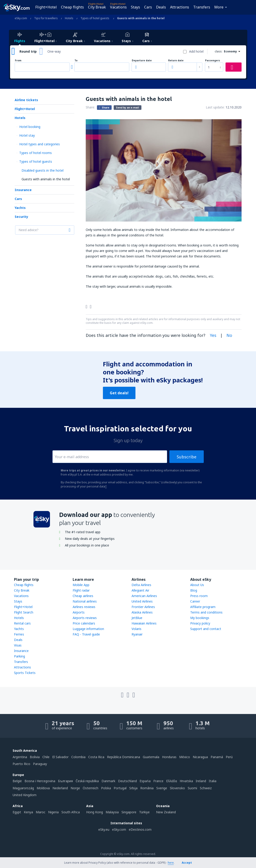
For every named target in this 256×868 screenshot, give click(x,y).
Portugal (120, 788)
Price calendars (84, 623)
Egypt (17, 812)
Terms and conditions (206, 612)
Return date (176, 61)
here (171, 863)
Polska (106, 788)
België (17, 781)
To (76, 61)
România (147, 788)
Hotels (20, 118)
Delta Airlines (141, 585)
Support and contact (206, 629)
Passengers (213, 61)
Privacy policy (200, 623)
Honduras (169, 757)
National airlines (85, 601)
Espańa (145, 781)
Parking (19, 656)
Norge (75, 788)
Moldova (43, 788)
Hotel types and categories (40, 144)
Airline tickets (26, 100)
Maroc (41, 812)
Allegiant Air (140, 590)
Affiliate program (203, 607)
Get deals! (119, 393)
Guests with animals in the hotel (46, 179)
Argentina (20, 757)
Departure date (142, 61)
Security (21, 217)
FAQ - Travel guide (86, 634)
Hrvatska (186, 781)
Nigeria (53, 812)
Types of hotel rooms (36, 153)
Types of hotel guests (36, 161)
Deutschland (127, 781)
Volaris (136, 629)
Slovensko (177, 788)
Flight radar (81, 590)
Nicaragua (200, 757)
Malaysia (112, 812)
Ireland (201, 781)
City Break (97, 7)
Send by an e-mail (128, 107)
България (65, 781)
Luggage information (88, 629)
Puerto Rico (21, 764)
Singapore (129, 812)
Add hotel (196, 51)
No (229, 335)
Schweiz (206, 788)
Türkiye (144, 812)
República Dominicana (124, 757)
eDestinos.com (140, 829)
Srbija (133, 788)
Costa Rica (96, 757)
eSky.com (119, 829)
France (158, 781)
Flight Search (24, 612)
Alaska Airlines (142, 612)
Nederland (60, 788)
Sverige (162, 788)
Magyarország (23, 788)
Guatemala (151, 757)
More (219, 7)
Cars (148, 7)
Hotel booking (30, 127)
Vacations (118, 7)
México (185, 757)
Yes (213, 335)
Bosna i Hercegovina (40, 781)
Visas (18, 645)
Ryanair (137, 634)
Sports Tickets (25, 673)
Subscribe (187, 457)
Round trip (28, 51)
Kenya (28, 812)
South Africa (71, 812)
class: (219, 51)
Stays (135, 7)
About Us (197, 585)
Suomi (192, 788)
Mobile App (81, 585)
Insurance (23, 190)
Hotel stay (27, 135)
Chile (46, 757)
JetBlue (137, 618)
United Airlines (142, 601)
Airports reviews (85, 618)
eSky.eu (104, 829)
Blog (194, 590)
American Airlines (144, 596)
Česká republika (87, 781)
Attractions (180, 7)
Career (195, 601)
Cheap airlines (83, 596)
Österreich (91, 788)
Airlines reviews (84, 607)
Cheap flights (72, 7)
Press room (199, 596)
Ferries (19, 634)
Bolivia (35, 757)
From (18, 61)
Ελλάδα (172, 781)
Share (104, 107)
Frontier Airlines (143, 607)
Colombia (78, 757)
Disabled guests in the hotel (43, 170)
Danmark (108, 781)
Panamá (217, 757)
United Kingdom (25, 795)
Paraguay (40, 764)
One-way (54, 51)
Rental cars (22, 623)
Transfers (202, 7)
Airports (79, 612)
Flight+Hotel (46, 7)
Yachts (20, 208)
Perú (229, 757)
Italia (213, 781)
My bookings (200, 618)
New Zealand (166, 812)
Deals (161, 7)
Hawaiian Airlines (144, 623)
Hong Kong (95, 812)
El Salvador (60, 757)
